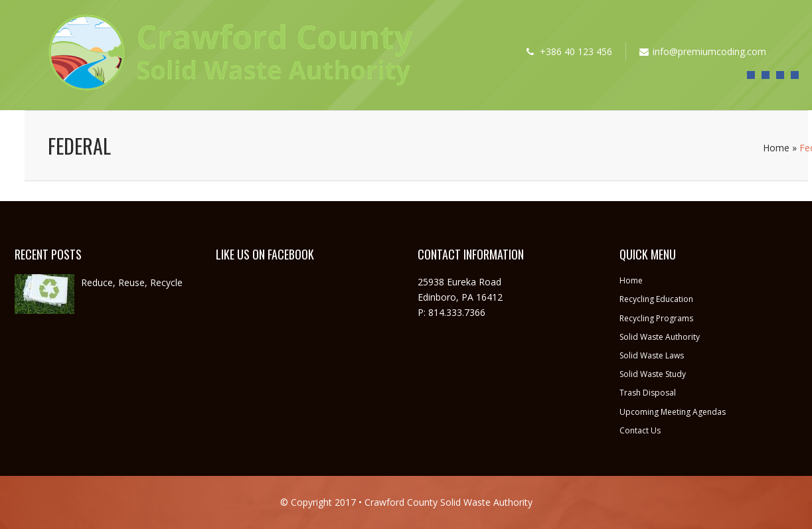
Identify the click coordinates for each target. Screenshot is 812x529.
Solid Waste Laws (652, 355)
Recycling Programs (656, 318)
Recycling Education (656, 299)
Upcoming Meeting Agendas (673, 412)
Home (776, 148)
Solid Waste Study (653, 374)
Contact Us (640, 430)
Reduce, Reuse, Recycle (132, 282)
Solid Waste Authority (660, 337)
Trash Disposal (648, 393)
